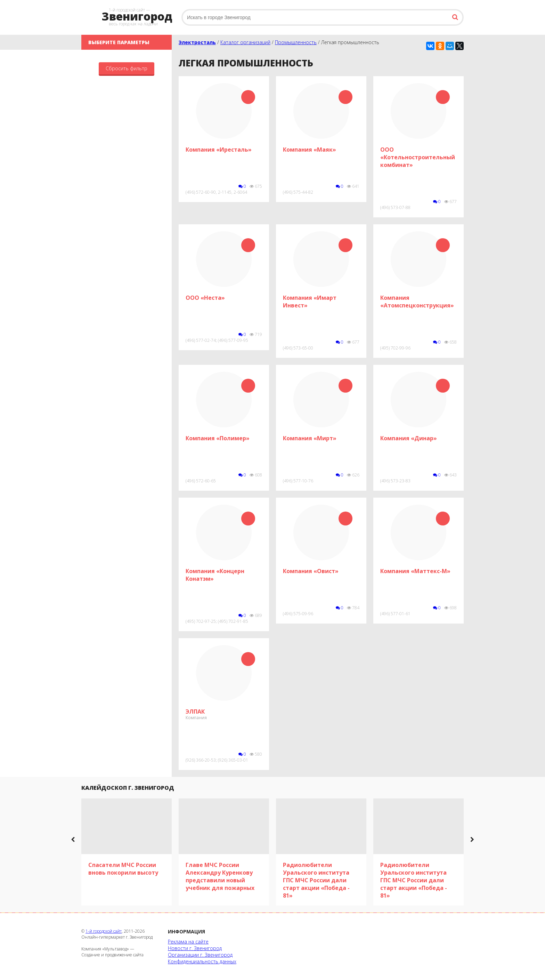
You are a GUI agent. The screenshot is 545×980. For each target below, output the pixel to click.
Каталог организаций (245, 42)
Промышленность (296, 42)
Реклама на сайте (188, 942)
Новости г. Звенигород (195, 948)
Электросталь (197, 42)
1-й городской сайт (104, 931)
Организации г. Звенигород (200, 955)
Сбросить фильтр (127, 68)
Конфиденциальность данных (202, 961)
